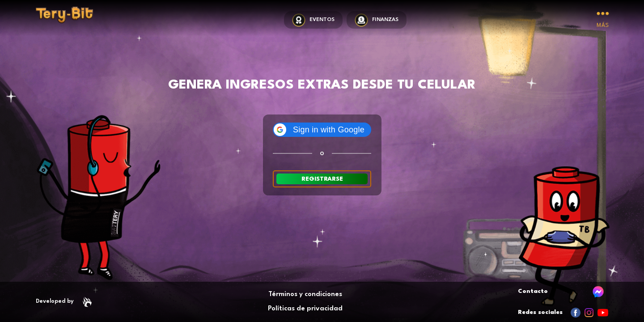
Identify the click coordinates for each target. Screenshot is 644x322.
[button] (322, 130)
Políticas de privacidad (305, 309)
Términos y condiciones (305, 294)
